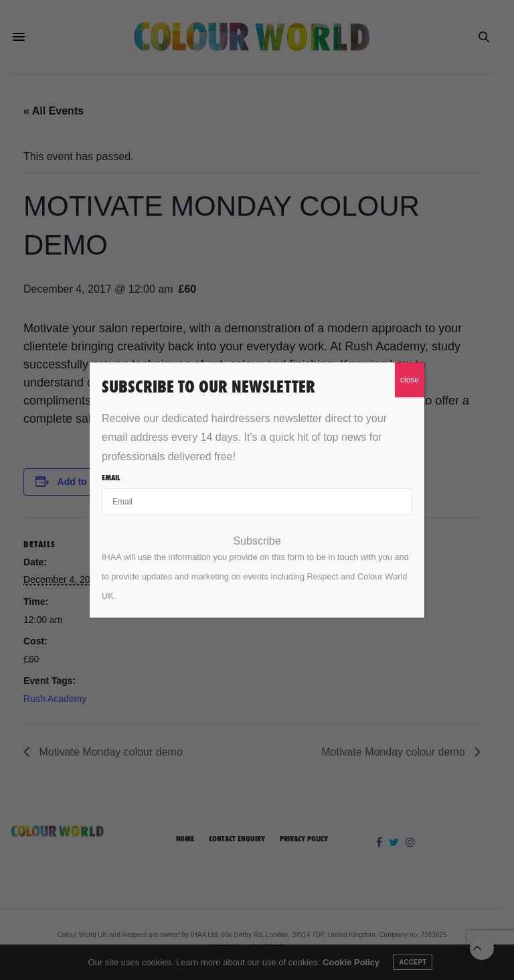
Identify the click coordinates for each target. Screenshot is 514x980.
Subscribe (257, 541)
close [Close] (410, 380)
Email (111, 478)
